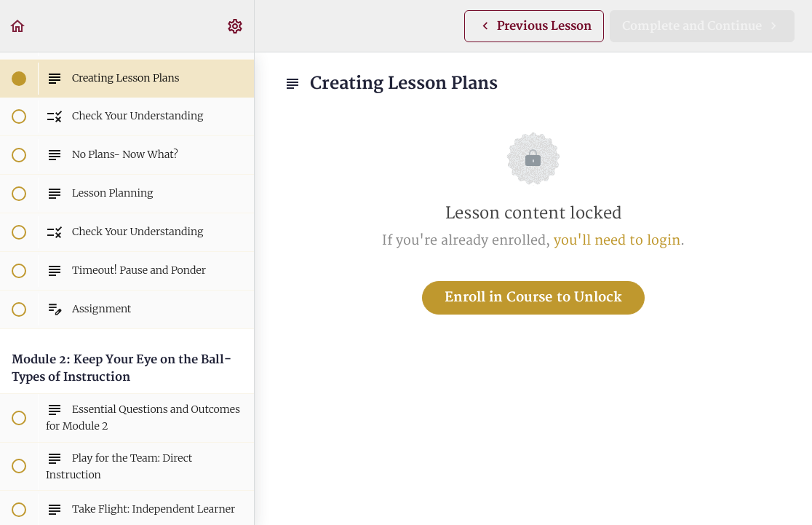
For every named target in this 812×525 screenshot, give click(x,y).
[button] (18, 26)
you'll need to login (617, 241)
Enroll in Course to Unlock (533, 297)
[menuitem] (236, 26)
